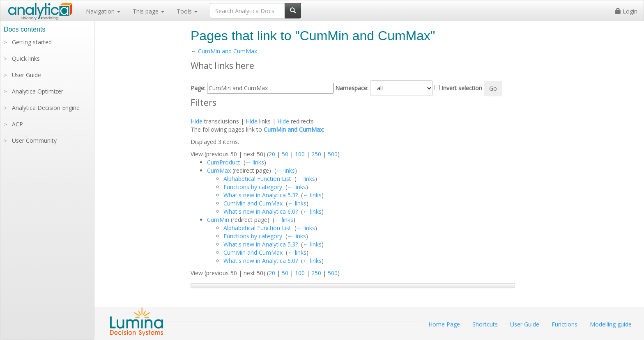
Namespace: (352, 88)
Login (626, 11)
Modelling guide (611, 324)
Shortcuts (485, 324)
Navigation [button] (103, 11)
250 (316, 154)
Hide (197, 121)
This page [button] (148, 11)
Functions (565, 324)
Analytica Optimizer (38, 91)
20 (272, 154)
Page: (198, 88)
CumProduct (224, 162)
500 (333, 154)
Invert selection (462, 88)
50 (285, 154)
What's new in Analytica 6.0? (261, 211)
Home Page (444, 324)
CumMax (219, 170)
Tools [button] (187, 11)
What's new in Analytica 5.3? (261, 195)
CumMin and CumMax (228, 51)
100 (300, 154)
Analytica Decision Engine (46, 108)
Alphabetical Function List (257, 179)
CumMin (218, 220)
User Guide (26, 75)
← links (255, 162)
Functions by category (253, 187)
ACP (17, 124)
